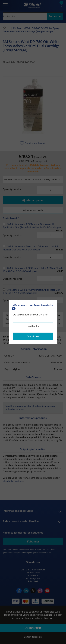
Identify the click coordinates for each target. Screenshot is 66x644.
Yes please (33, 336)
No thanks (33, 326)
